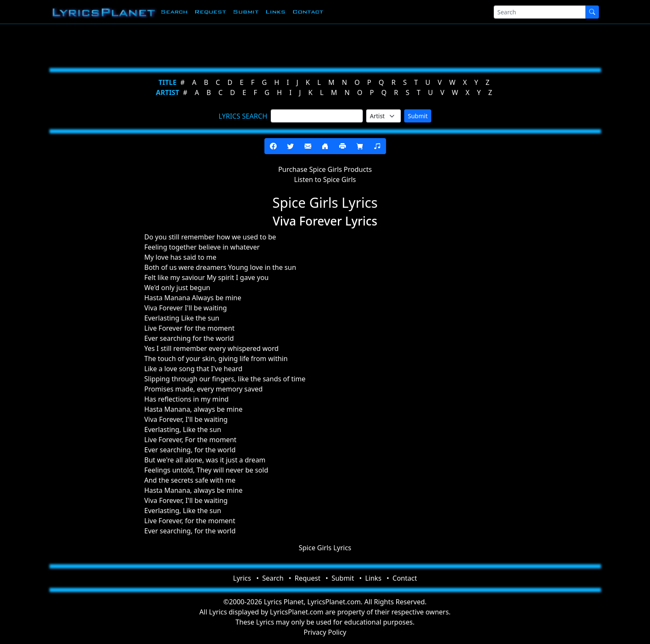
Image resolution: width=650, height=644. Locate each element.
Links (275, 12)
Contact (308, 12)
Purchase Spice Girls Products (325, 169)
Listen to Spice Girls (325, 179)
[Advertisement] (284, 44)
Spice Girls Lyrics (325, 548)
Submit (246, 12)
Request (210, 12)
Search (174, 12)
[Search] (540, 12)
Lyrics (242, 578)
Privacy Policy (325, 632)
